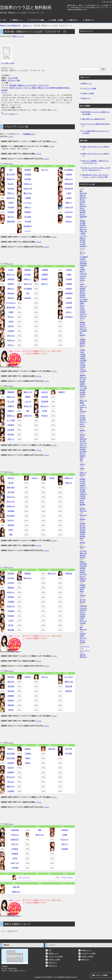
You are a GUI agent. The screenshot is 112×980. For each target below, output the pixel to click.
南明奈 (28, 758)
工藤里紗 (45, 274)
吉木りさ (65, 844)
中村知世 (11, 616)
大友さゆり (69, 179)
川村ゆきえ (11, 340)
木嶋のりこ (28, 279)
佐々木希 (11, 402)
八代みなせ (15, 835)
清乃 (28, 293)
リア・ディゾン (24, 877)
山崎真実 (15, 854)
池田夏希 (28, 170)
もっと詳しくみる (8, 63)
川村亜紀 (11, 331)
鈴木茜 (45, 411)
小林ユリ (69, 312)
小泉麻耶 (69, 284)
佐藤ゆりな (11, 416)
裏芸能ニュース (18, 20)
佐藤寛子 (11, 411)
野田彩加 (69, 573)
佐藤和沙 (11, 406)
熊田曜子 (45, 279)
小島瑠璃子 (69, 293)
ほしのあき (69, 677)
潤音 (28, 411)
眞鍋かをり (11, 786)
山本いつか (15, 863)
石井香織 (28, 174)
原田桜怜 (11, 705)
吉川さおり (65, 839)
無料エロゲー (74, 20)
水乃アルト (12, 80)
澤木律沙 (11, 434)
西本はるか (28, 578)
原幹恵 (11, 710)
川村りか (11, 345)
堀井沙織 (69, 686)
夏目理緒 (11, 630)
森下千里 (69, 749)
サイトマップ (108, 2)
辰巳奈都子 (11, 516)
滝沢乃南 (11, 492)
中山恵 (11, 620)
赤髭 (18, 80)
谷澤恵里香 (15, 830)
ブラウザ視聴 (49, 88)
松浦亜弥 (11, 763)
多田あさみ (11, 506)
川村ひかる (11, 336)
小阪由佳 (69, 289)
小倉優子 (69, 198)
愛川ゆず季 (11, 174)
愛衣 (11, 170)
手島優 (52, 478)
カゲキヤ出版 (13, 78)
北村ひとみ (28, 284)
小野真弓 (69, 217)
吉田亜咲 (65, 849)
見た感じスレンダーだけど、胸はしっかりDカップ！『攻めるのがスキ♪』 (96, 169)
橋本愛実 (11, 677)
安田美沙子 (15, 839)
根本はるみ (52, 573)
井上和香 (28, 217)
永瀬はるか (11, 606)
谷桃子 (11, 530)
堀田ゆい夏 (69, 682)
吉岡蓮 (65, 835)
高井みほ (11, 478)
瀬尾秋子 (62, 392)
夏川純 (11, 625)
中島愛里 (11, 602)
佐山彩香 (11, 430)
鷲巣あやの (16, 892)
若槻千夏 (16, 887)
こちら (11, 136)
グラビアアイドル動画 (37, 20)
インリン (28, 231)
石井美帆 (28, 179)
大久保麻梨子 (69, 170)
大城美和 (69, 174)
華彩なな (11, 289)
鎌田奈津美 (11, 307)
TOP (4, 20)
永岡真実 (11, 573)
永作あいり (11, 592)
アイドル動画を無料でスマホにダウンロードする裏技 (95, 132)
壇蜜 (11, 535)
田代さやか (11, 502)
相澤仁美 (83, 195)
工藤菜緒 (45, 270)
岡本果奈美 (69, 189)
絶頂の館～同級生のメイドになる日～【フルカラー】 (29, 85)
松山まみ (11, 782)
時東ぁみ (69, 483)
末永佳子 (45, 392)
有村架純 (11, 212)
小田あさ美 (69, 207)
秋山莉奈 (11, 189)
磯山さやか (28, 193)
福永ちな (45, 677)
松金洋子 (11, 768)
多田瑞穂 (11, 511)
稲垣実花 (28, 212)
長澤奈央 (11, 597)
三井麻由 (28, 753)
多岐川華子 (11, 487)
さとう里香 (11, 420)
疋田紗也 (28, 677)
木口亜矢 (28, 274)
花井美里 (11, 686)
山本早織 (15, 868)
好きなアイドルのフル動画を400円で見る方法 (96, 125)
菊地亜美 (28, 270)
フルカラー (19, 88)
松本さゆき (11, 777)
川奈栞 (11, 322)
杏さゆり (11, 217)
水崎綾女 (28, 749)
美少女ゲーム (90, 20)
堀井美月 (69, 691)
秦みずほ (11, 682)
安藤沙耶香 (11, 221)
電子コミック (18, 36)
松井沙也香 (11, 758)
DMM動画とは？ (29, 134)
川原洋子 (11, 326)
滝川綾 (11, 483)
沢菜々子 (11, 439)
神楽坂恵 (11, 279)
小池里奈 (69, 279)
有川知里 (11, 207)
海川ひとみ (11, 274)
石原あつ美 (28, 189)
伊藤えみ (28, 207)
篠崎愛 (28, 397)
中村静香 (11, 611)
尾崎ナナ (69, 203)
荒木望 (11, 203)
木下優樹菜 (28, 289)
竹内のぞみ (11, 497)
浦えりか (45, 170)
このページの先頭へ (102, 975)
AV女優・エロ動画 (57, 20)
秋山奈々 (11, 184)
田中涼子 (11, 520)
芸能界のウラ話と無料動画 (26, 7)
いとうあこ (28, 203)
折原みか (69, 221)
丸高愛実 (11, 791)
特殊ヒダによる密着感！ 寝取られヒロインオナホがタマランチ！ (95, 162)
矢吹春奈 (15, 849)
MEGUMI (52, 749)
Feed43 (12, 114)
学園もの (41, 88)
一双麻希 (28, 198)
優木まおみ (40, 835)
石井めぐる (28, 184)
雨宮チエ (11, 193)
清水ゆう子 (28, 406)
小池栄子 (69, 270)
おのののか (69, 212)
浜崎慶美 (11, 696)
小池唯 (69, 274)
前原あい (11, 749)
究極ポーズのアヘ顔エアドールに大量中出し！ (95, 148)
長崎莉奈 (11, 588)
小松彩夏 (69, 303)
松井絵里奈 (11, 753)
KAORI (11, 270)
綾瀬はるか (11, 198)
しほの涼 (28, 402)
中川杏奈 (11, 578)
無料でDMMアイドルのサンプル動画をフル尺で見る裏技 (96, 113)
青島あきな (11, 179)
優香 (40, 830)
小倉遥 (69, 193)
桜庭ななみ (11, 397)
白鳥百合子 (28, 416)
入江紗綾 (28, 221)
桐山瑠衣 (28, 298)
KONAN (69, 298)
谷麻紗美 (11, 525)
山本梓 (15, 858)
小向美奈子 (69, 317)
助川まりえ (45, 406)
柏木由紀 (11, 293)
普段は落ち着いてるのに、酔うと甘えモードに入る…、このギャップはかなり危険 (95, 176)
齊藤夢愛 (11, 392)
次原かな (35, 478)
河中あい (11, 317)
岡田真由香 (69, 184)
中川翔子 (11, 583)
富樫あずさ (69, 478)
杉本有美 (45, 397)
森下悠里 (69, 753)
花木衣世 (11, 691)
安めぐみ (15, 844)
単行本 (12, 88)
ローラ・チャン (67, 877)
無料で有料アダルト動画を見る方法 (93, 119)
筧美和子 (11, 284)
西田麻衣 (28, 573)
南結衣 (28, 763)
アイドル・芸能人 (30, 88)
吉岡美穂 (65, 830)
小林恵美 (69, 307)
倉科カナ (45, 284)
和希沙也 (11, 298)
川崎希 (11, 312)
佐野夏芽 (11, 425)
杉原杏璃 (45, 402)
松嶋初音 (11, 772)
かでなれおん (11, 303)
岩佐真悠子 (28, 226)
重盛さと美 (28, 392)
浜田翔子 (11, 700)
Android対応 (59, 88)
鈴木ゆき (45, 416)
